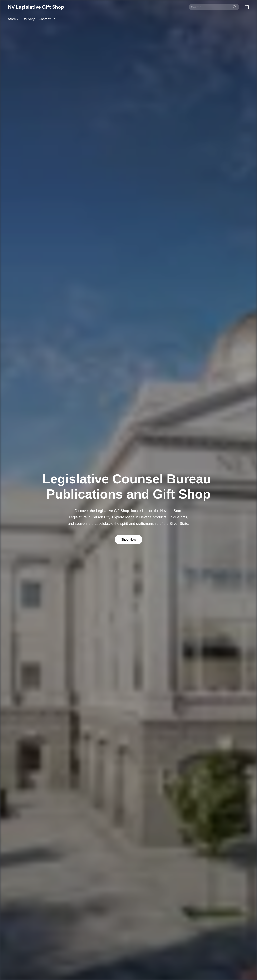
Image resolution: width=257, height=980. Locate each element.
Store (13, 19)
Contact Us (47, 19)
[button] (36, 7)
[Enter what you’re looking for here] (214, 7)
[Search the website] (235, 7)
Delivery (29, 19)
